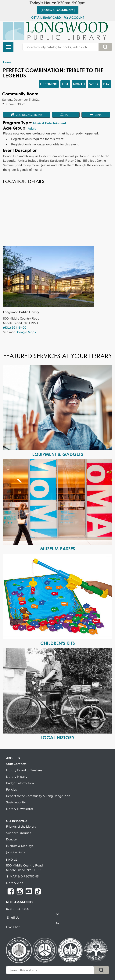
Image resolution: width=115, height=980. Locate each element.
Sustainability (16, 802)
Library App (15, 883)
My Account (74, 18)
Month (79, 84)
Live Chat (13, 927)
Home (7, 62)
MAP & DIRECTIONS (24, 876)
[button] (57, 3)
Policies (11, 789)
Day (106, 84)
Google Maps (26, 332)
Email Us (13, 917)
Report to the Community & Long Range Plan (38, 796)
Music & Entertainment (50, 123)
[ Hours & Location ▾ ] (58, 10)
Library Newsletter (20, 809)
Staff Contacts (16, 764)
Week (94, 84)
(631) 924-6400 (15, 327)
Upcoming (49, 84)
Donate (11, 839)
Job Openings (16, 852)
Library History (17, 777)
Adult (32, 128)
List (65, 84)
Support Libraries (19, 833)
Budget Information (20, 783)
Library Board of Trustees (24, 770)
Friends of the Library (21, 826)
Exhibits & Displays (20, 846)
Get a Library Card (46, 18)
